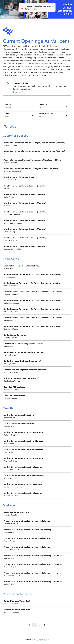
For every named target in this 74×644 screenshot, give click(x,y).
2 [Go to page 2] (40, 625)
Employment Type (46, 114)
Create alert (18, 92)
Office (7, 114)
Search (8, 104)
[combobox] (39, 107)
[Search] (19, 108)
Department (44, 104)
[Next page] (45, 625)
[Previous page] (29, 625)
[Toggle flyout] (67, 106)
